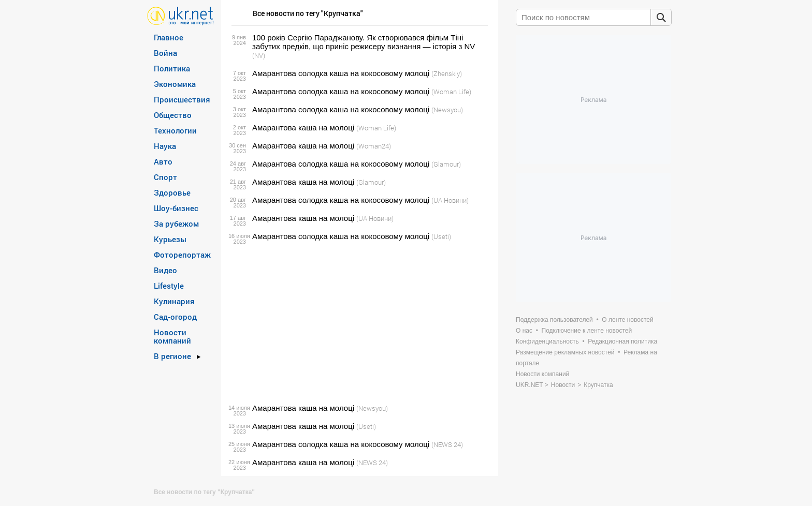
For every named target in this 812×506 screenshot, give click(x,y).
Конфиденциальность (547, 341)
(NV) (259, 55)
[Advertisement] (358, 322)
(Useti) (441, 236)
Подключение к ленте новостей (587, 331)
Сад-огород (175, 317)
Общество (173, 115)
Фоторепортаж (182, 255)
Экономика (175, 84)
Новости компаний (172, 336)
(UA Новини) (450, 200)
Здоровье (172, 192)
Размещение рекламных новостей (565, 352)
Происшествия (182, 99)
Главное (169, 37)
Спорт (165, 177)
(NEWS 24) (447, 444)
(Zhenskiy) (447, 73)
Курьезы (170, 239)
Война (165, 53)
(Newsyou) (447, 110)
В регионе (172, 356)
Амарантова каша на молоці (303, 128)
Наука (165, 146)
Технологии (175, 130)
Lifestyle (169, 286)
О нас (524, 331)
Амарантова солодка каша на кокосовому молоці (341, 73)
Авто (163, 161)
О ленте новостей (627, 320)
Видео (165, 270)
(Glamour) (446, 164)
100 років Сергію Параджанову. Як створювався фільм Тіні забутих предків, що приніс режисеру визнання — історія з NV (364, 42)
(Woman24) (374, 146)
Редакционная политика (622, 341)
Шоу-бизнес (176, 208)
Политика (172, 68)
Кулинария (174, 301)
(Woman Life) (451, 92)
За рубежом (176, 224)
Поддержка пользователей (554, 320)
